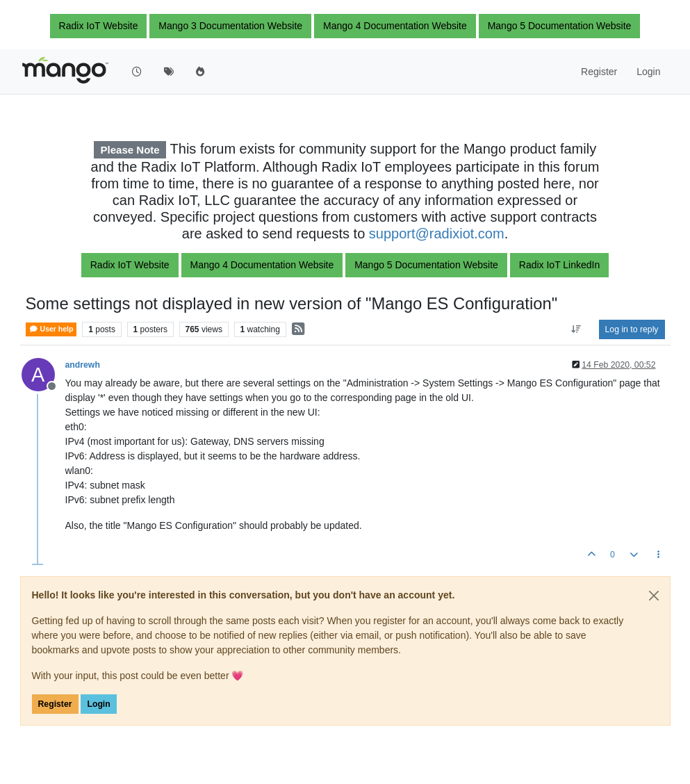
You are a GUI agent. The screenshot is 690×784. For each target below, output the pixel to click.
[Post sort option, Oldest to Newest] (576, 329)
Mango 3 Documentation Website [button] (230, 26)
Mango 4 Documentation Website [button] (395, 26)
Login (98, 704)
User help (51, 329)
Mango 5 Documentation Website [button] (560, 26)
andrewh (83, 365)
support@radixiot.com (437, 234)
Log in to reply (632, 329)
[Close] (654, 596)
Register (55, 704)
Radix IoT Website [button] (99, 26)
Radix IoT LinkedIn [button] (559, 265)
